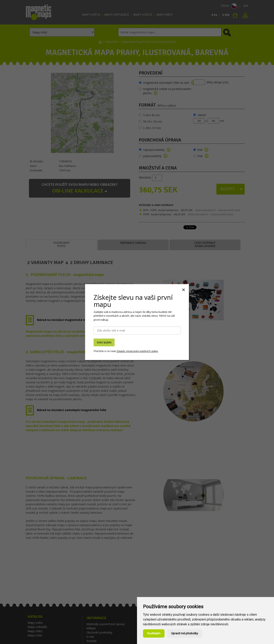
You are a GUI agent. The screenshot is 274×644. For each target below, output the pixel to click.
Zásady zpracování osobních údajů (137, 351)
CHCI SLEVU (104, 342)
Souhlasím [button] (154, 633)
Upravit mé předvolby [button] (185, 633)
